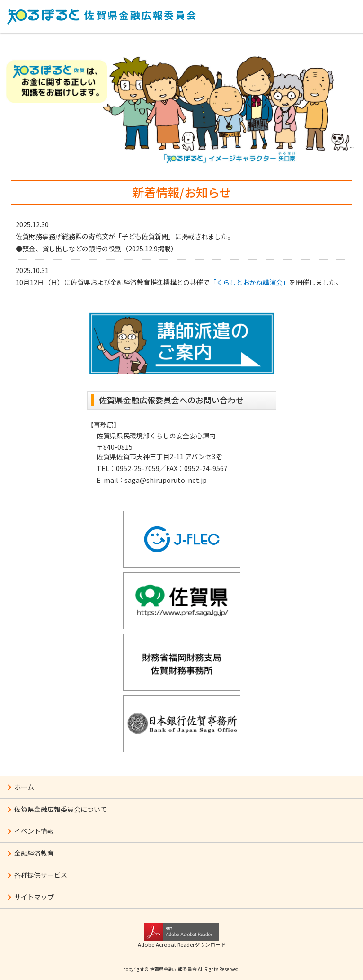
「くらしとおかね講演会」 (249, 282)
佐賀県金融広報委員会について (61, 809)
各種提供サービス (41, 875)
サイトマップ (34, 897)
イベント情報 (34, 831)
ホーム (24, 787)
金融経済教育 (34, 853)
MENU (337, 15)
